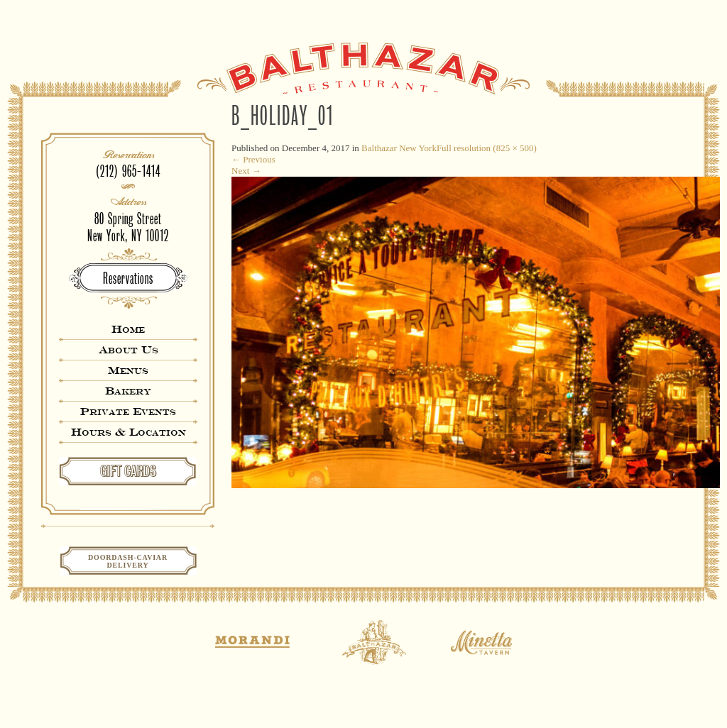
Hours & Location (129, 432)
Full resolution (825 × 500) (487, 148)
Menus (128, 370)
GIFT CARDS (128, 471)
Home (128, 329)
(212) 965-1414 (128, 171)
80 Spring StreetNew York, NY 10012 (128, 227)
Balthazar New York (399, 148)
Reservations (128, 278)
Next (246, 171)
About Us (129, 349)
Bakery (128, 391)
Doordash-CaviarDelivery (128, 561)
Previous (253, 159)
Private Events (128, 411)
